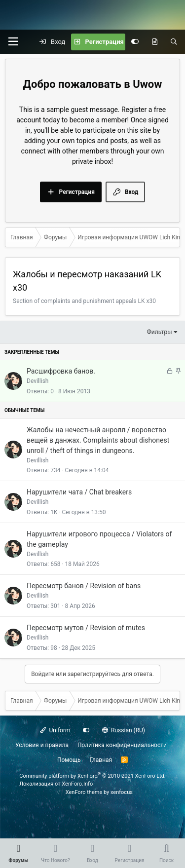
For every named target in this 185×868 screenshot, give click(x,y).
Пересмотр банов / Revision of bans (84, 586)
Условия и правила (42, 745)
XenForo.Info (77, 784)
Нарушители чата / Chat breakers (79, 492)
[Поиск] (174, 42)
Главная (101, 760)
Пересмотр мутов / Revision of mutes (86, 628)
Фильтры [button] (160, 332)
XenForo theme (84, 792)
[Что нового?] (155, 42)
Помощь (69, 760)
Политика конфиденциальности (122, 745)
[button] (13, 42)
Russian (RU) (124, 730)
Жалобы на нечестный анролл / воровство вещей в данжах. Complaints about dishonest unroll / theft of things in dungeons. (98, 440)
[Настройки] (135, 42)
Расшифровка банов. (61, 371)
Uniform (55, 730)
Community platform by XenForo (92, 776)
